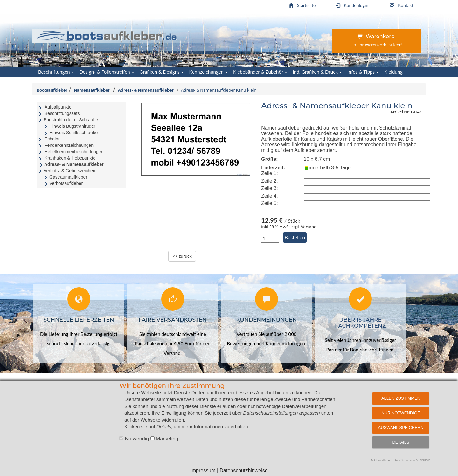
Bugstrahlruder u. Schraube (71, 120)
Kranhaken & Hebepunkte (70, 158)
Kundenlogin (352, 5)
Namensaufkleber (92, 90)
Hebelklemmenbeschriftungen (74, 152)
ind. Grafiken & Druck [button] (317, 72)
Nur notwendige (401, 413)
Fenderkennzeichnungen (69, 145)
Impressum (203, 470)
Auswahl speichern (401, 428)
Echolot (52, 139)
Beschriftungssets (62, 113)
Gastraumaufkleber (68, 177)
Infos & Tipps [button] (363, 72)
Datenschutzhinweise (243, 470)
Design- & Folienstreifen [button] (107, 72)
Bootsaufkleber (52, 90)
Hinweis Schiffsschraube (73, 133)
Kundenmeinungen (267, 320)
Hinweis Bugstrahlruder (72, 126)
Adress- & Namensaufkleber (146, 90)
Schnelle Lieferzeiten (79, 320)
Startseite (302, 5)
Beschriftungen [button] (56, 72)
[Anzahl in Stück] (270, 238)
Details (401, 442)
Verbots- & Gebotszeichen (69, 171)
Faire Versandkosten (173, 320)
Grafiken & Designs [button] (162, 72)
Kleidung (393, 72)
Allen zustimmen (401, 398)
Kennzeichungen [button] (208, 72)
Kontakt (402, 5)
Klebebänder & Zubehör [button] (260, 72)
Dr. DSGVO (423, 460)
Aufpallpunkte (58, 107)
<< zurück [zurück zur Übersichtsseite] (182, 256)
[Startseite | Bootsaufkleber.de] (107, 35)
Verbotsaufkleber (66, 183)
